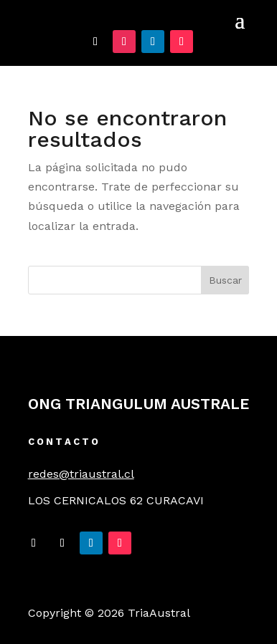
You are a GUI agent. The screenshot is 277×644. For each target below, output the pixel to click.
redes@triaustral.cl (81, 474)
